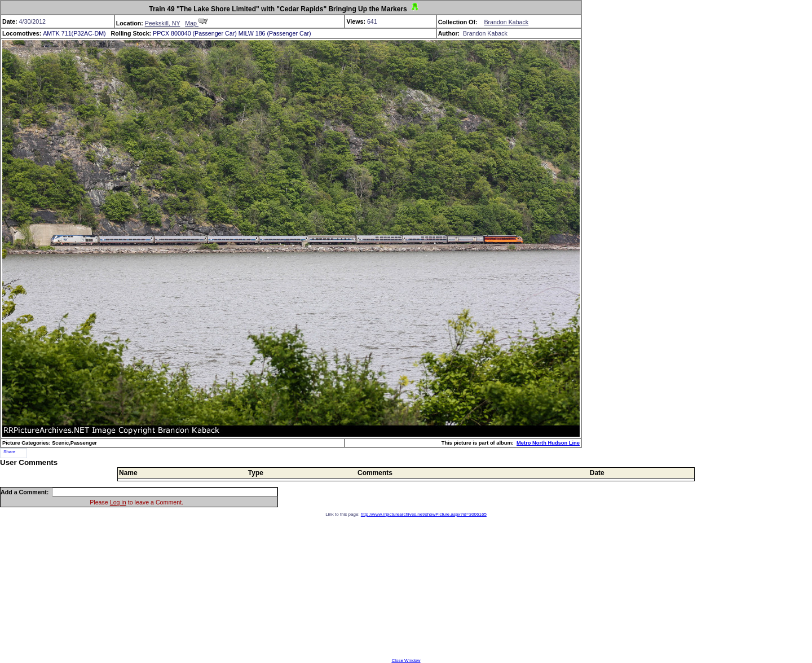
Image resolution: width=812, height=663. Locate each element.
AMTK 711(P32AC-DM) (74, 33)
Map (196, 23)
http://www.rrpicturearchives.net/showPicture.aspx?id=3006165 (424, 514)
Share (9, 452)
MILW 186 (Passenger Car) (275, 33)
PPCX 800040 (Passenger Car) (195, 33)
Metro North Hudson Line (548, 443)
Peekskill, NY (163, 23)
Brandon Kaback (506, 22)
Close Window (406, 660)
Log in (118, 502)
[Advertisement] (406, 587)
